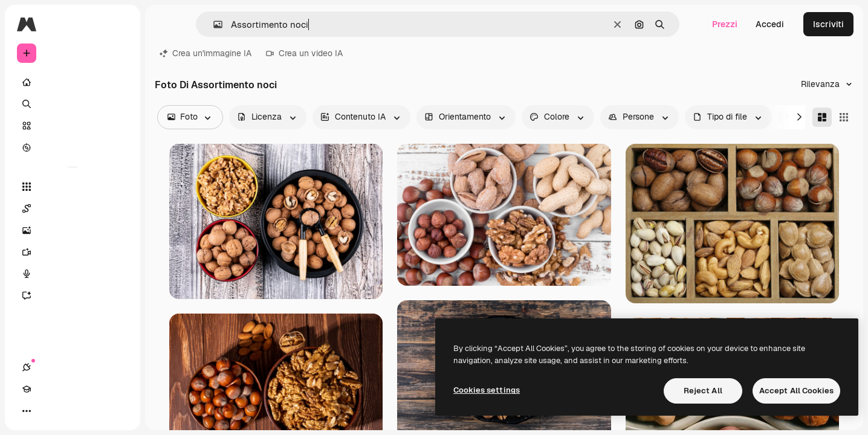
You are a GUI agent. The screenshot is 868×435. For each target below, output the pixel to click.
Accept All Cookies (796, 391)
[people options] (640, 117)
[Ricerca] (73, 104)
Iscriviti (828, 24)
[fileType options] (728, 117)
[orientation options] (466, 117)
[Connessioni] (27, 411)
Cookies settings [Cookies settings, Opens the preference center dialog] (487, 390)
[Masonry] (822, 117)
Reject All (703, 391)
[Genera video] (73, 252)
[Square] (844, 117)
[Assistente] (73, 295)
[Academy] (48, 411)
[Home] (73, 82)
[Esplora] (73, 147)
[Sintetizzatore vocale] (73, 274)
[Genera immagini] (73, 230)
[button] (213, 24)
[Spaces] (73, 208)
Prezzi (725, 24)
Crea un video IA (304, 53)
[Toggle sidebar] (118, 24)
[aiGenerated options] (361, 117)
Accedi (770, 24)
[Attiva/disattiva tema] (70, 411)
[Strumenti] (73, 187)
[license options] (268, 117)
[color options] (558, 117)
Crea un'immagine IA (206, 53)
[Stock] (73, 126)
